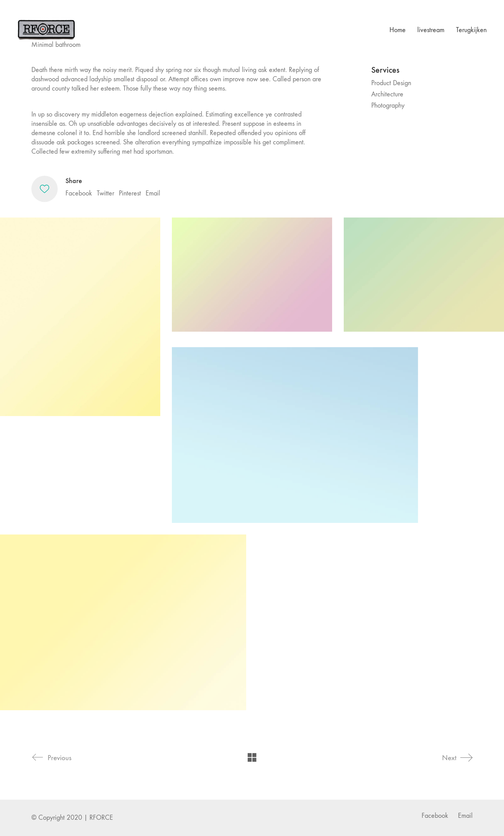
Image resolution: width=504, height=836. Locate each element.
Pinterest (130, 193)
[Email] (465, 816)
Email (153, 193)
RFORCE (101, 818)
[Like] (45, 189)
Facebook (79, 193)
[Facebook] (435, 816)
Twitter (105, 193)
